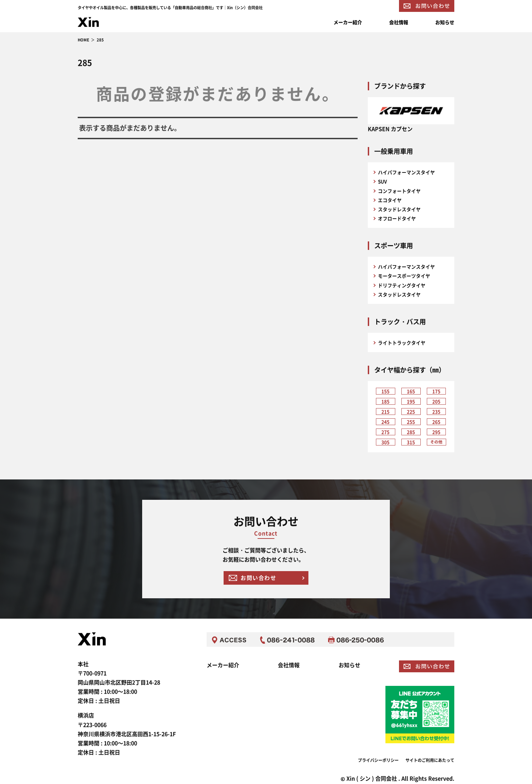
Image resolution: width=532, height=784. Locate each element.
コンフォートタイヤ (399, 191)
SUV (382, 181)
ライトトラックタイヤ (402, 343)
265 (436, 422)
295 (436, 432)
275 (385, 432)
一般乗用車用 (394, 151)
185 (385, 402)
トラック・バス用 (400, 322)
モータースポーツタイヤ (404, 276)
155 (385, 391)
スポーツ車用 (394, 245)
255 (411, 422)
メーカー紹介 (348, 22)
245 (385, 422)
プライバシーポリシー (378, 759)
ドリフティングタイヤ (402, 285)
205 (436, 402)
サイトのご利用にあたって (430, 759)
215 (385, 412)
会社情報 (399, 22)
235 (436, 412)
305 (385, 442)
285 (411, 432)
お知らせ (445, 22)
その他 (436, 442)
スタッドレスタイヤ (399, 209)
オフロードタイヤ (397, 218)
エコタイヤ (390, 200)
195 (411, 402)
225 (411, 412)
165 (411, 391)
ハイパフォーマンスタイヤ (406, 172)
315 (411, 442)
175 (436, 391)
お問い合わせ (259, 578)
